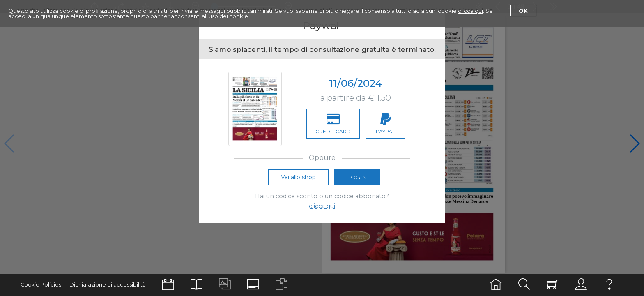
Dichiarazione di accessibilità (108, 285)
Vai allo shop (298, 177)
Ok (523, 11)
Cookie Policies (41, 285)
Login (357, 177)
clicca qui (470, 11)
